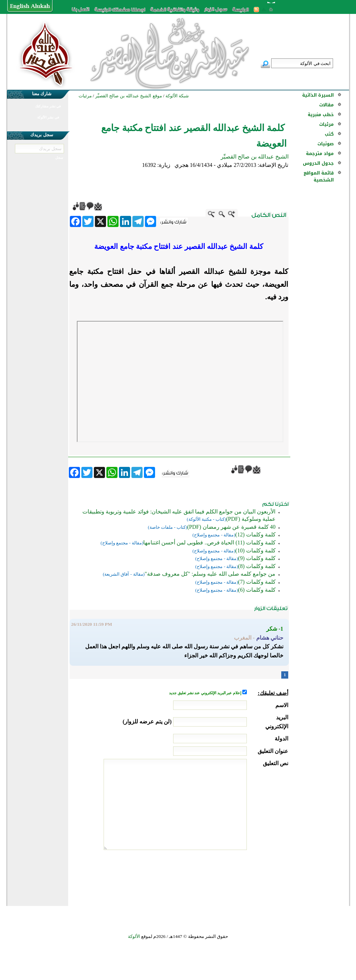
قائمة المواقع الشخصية (319, 176)
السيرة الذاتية (318, 95)
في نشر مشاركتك (48, 106)
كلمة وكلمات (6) (257, 590)
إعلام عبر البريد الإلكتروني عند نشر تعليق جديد (205, 693)
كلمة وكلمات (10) (256, 550)
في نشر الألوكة (48, 117)
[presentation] (235, 876)
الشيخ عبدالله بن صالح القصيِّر (255, 157)
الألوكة (134, 936)
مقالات (326, 105)
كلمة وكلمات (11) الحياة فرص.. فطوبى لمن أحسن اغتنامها (209, 542)
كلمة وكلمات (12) (256, 534)
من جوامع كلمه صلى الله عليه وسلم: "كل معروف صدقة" (210, 574)
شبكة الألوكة (177, 96)
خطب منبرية (321, 115)
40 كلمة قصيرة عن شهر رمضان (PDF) (231, 527)
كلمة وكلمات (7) (257, 582)
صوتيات (326, 144)
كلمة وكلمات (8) (257, 566)
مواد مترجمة (320, 153)
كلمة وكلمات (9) (257, 558)
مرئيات (326, 124)
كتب (329, 134)
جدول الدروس (318, 163)
